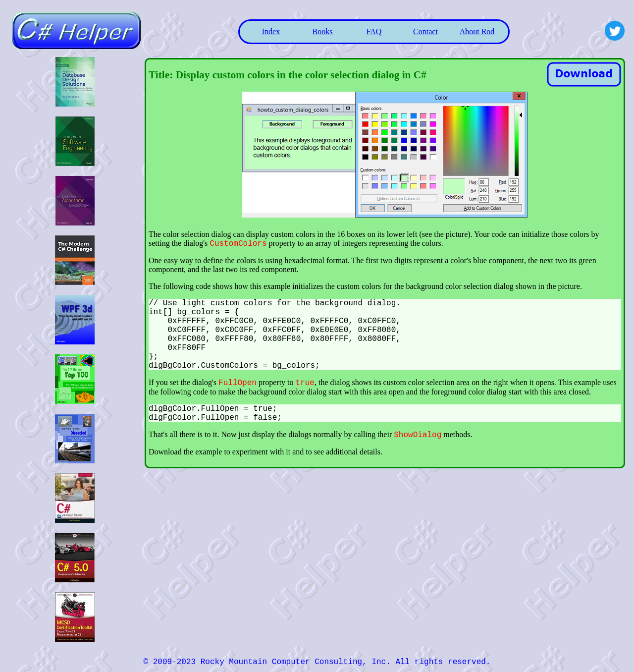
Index (271, 31)
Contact (425, 31)
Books (323, 31)
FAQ (374, 31)
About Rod (477, 31)
